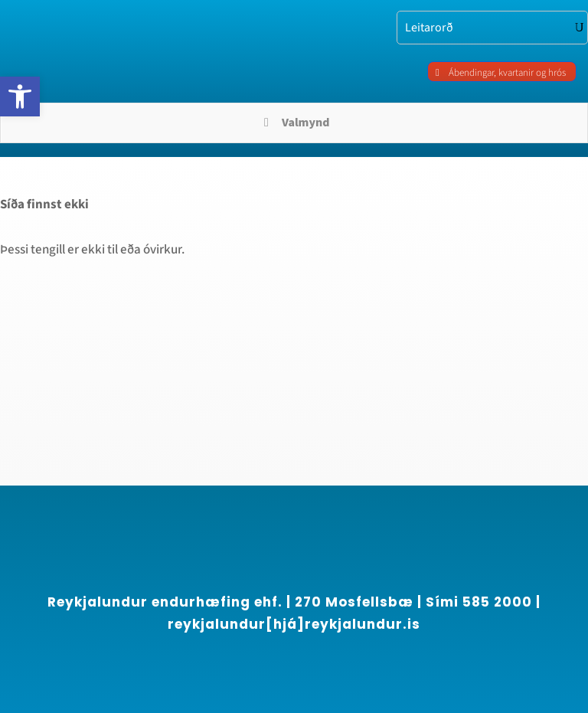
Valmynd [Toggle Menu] (294, 123)
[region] (199, 574)
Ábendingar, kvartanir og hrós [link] (507, 73)
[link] (20, 96)
